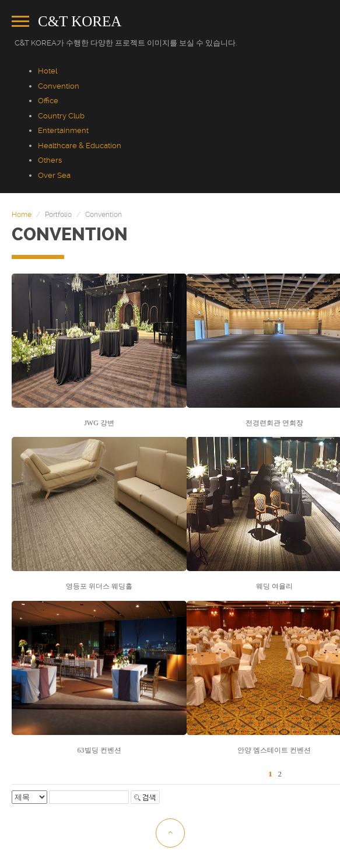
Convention (59, 86)
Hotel (48, 71)
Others (50, 160)
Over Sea (54, 175)
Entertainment (63, 130)
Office (48, 101)
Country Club (61, 116)
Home (22, 215)
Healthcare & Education (80, 146)
